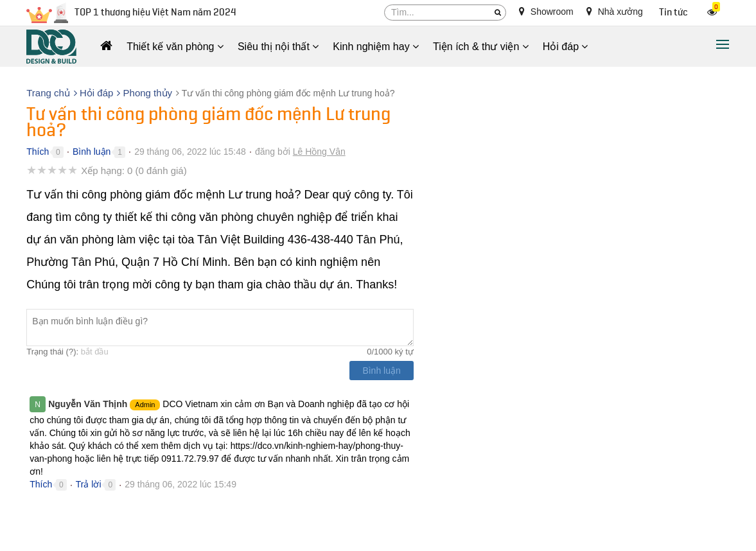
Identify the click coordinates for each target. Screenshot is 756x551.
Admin (145, 405)
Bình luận (92, 152)
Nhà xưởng (615, 12)
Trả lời (89, 484)
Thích (38, 152)
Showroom (546, 12)
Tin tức (673, 13)
